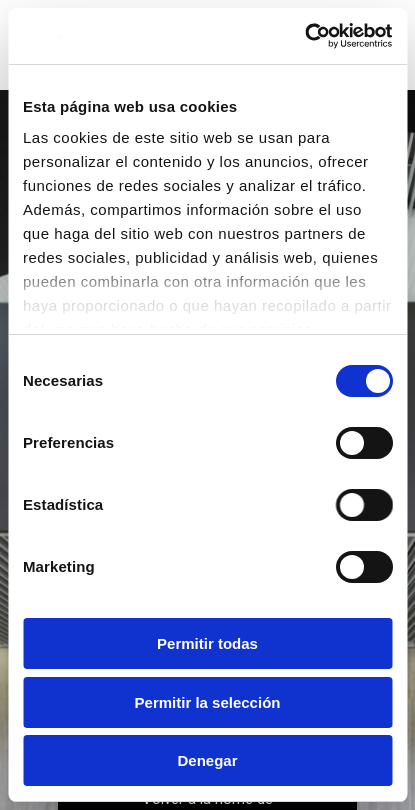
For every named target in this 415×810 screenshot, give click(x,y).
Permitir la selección (208, 702)
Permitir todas (207, 643)
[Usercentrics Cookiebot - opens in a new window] (304, 36)
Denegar (207, 760)
